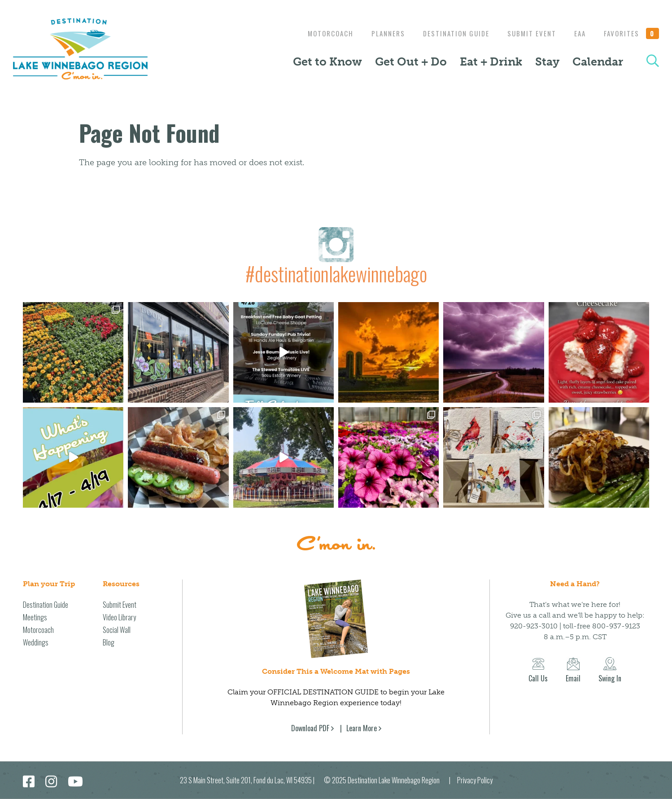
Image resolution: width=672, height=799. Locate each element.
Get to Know (327, 62)
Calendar (598, 62)
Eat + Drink (491, 62)
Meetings (35, 617)
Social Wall (117, 630)
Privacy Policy (475, 780)
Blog (109, 642)
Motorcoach (319, 33)
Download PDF (310, 728)
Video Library (119, 617)
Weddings (36, 642)
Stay (547, 62)
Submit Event (527, 33)
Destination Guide (449, 33)
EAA (578, 33)
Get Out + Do (411, 62)
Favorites (632, 33)
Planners (379, 33)
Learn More (362, 728)
